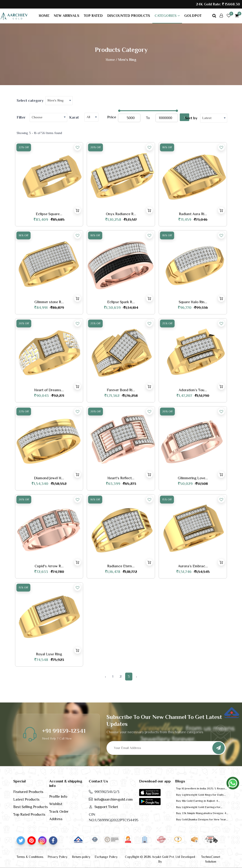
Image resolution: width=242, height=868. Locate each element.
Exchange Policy (106, 857)
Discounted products (129, 16)
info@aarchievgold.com (114, 799)
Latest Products (26, 799)
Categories (167, 16)
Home (44, 16)
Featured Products (28, 792)
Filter (21, 117)
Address (56, 819)
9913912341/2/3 (107, 792)
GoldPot (193, 16)
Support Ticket (106, 807)
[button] (150, 792)
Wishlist (56, 804)
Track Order (59, 812)
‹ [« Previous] (105, 676)
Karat (74, 117)
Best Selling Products (31, 807)
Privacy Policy (58, 857)
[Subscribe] (219, 748)
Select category (30, 100)
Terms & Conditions (30, 857)
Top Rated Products (29, 814)
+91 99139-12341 (64, 731)
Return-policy (81, 857)
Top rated (93, 16)
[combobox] (59, 101)
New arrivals (67, 16)
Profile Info (58, 796)
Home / (111, 60)
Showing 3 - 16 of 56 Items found (39, 133)
